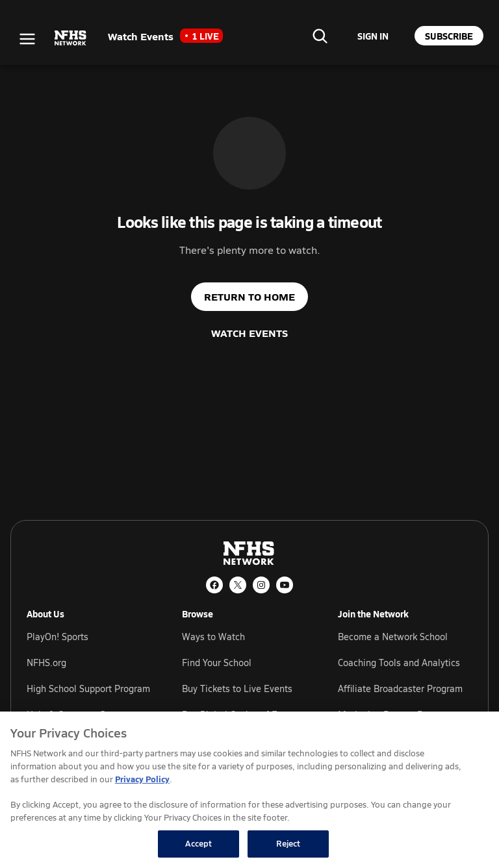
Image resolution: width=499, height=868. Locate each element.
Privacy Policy (142, 779)
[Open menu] (27, 39)
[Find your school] (320, 36)
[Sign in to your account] (373, 36)
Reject (288, 843)
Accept (199, 843)
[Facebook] (214, 585)
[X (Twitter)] (238, 585)
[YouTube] (285, 585)
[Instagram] (261, 585)
